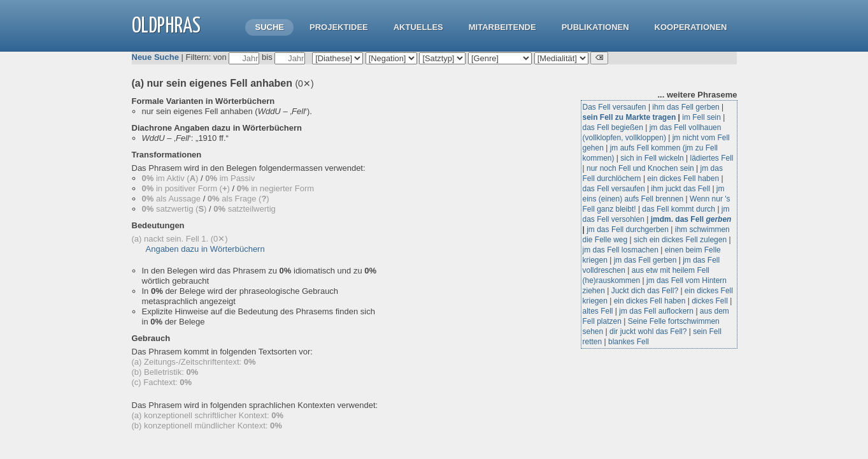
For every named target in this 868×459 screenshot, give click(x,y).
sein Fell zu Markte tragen (630, 117)
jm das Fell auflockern (656, 311)
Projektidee (339, 27)
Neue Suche (155, 57)
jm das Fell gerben (645, 260)
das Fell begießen (613, 127)
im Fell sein (701, 117)
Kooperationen (691, 27)
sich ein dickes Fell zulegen (680, 240)
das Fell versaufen (614, 189)
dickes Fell (710, 301)
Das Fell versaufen (615, 107)
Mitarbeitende (502, 27)
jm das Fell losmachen (621, 250)
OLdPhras (166, 26)
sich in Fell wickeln (652, 158)
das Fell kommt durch (679, 209)
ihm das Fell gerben (686, 107)
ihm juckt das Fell (680, 189)
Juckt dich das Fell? (645, 291)
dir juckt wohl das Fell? (648, 331)
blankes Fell (629, 342)
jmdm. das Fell (691, 219)
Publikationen (595, 27)
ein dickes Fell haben (683, 178)
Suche (269, 27)
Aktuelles (418, 27)
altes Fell (598, 311)
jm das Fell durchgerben (628, 229)
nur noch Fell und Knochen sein (640, 168)
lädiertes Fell (711, 158)
